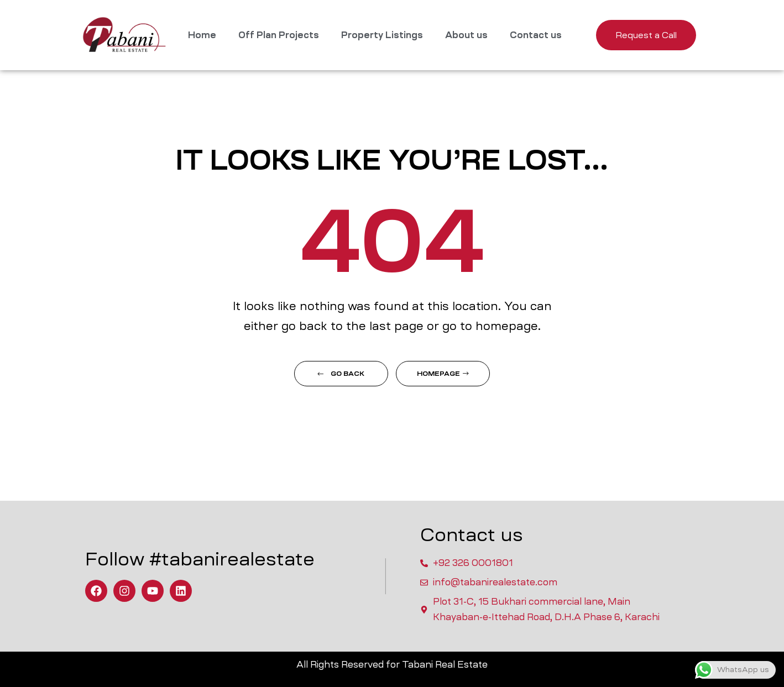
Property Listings (382, 35)
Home (202, 35)
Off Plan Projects (279, 35)
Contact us (536, 35)
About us (466, 35)
